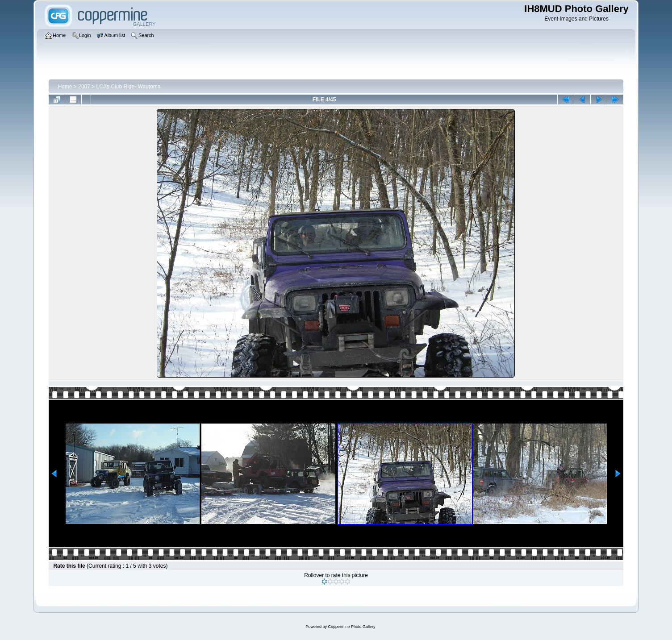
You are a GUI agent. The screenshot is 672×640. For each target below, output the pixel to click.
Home (65, 87)
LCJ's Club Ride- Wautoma (128, 87)
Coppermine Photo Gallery (351, 627)
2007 (84, 87)
